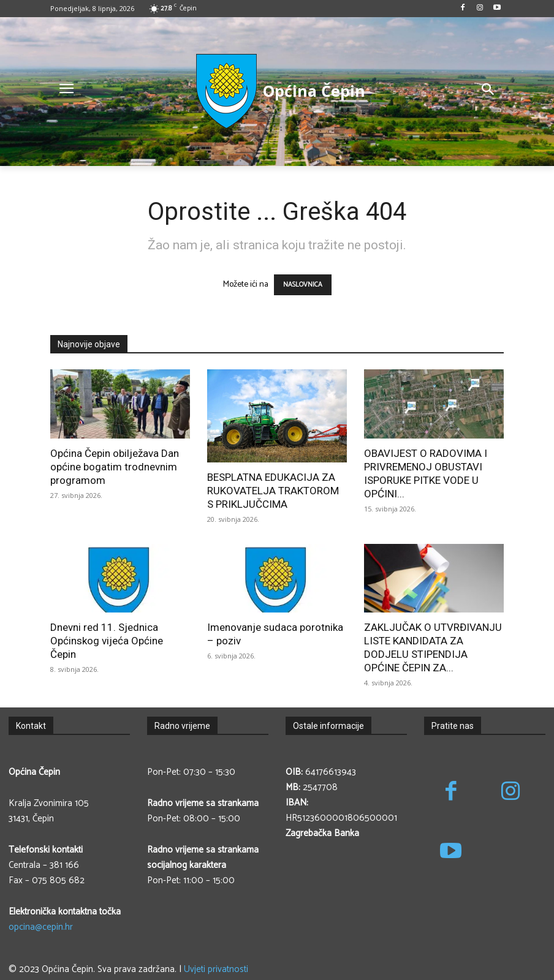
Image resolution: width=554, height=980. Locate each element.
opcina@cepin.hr (41, 927)
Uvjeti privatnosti (216, 969)
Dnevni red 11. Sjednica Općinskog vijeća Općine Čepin (107, 641)
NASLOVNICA (303, 285)
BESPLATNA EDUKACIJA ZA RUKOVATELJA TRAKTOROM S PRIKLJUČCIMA (273, 491)
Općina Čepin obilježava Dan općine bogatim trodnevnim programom (115, 467)
